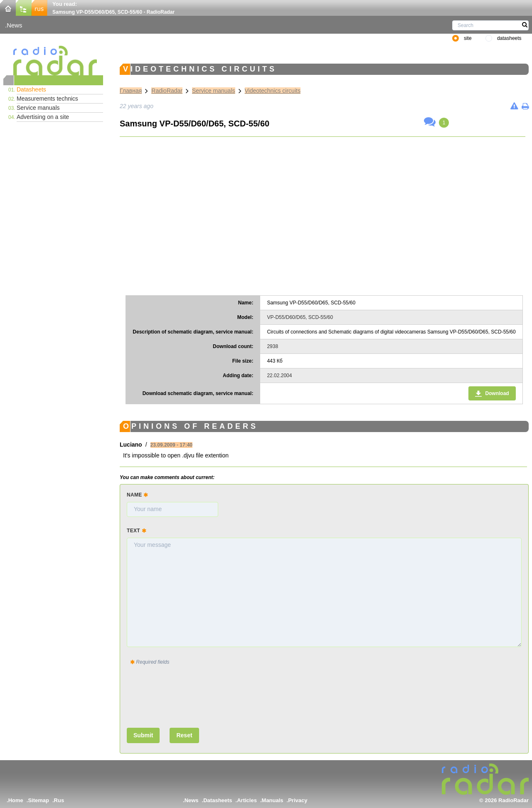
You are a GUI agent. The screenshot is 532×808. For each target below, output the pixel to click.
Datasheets (31, 89)
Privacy (298, 800)
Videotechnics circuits (273, 91)
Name (137, 495)
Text (137, 531)
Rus (59, 800)
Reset (184, 735)
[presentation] (190, 695)
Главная (131, 91)
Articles (247, 800)
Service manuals (38, 108)
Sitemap (38, 800)
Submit (143, 735)
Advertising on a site (43, 117)
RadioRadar (167, 91)
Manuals (273, 800)
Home (16, 800)
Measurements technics (47, 99)
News (14, 25)
